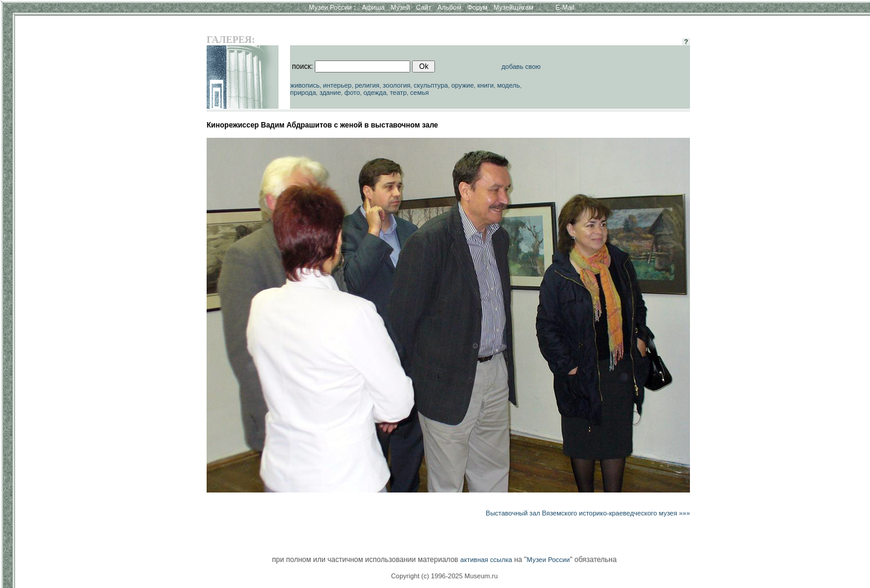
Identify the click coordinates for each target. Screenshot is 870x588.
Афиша (373, 7)
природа (303, 92)
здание (330, 92)
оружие (462, 85)
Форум (477, 7)
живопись (305, 85)
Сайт (424, 7)
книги (485, 85)
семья (420, 92)
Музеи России (332, 7)
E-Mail (565, 7)
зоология (397, 85)
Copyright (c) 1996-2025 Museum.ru (444, 576)
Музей (401, 7)
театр (398, 92)
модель (509, 85)
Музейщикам (514, 7)
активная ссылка (486, 560)
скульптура (431, 85)
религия (367, 85)
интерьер (337, 85)
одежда (375, 92)
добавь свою (521, 66)
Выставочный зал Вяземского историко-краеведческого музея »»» (588, 513)
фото (352, 92)
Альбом (449, 7)
